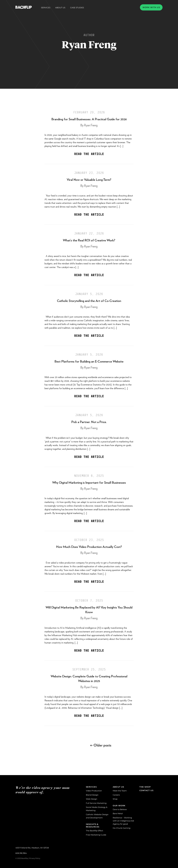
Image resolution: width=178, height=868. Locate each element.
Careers (116, 795)
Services (46, 8)
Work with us (151, 7)
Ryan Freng (91, 125)
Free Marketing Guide (96, 835)
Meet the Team (120, 791)
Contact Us (146, 790)
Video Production (94, 791)
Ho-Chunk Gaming (122, 828)
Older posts (101, 746)
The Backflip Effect (95, 831)
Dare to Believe (120, 809)
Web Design (92, 799)
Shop (115, 799)
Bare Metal (118, 813)
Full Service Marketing (96, 803)
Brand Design (92, 795)
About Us (60, 8)
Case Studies (77, 8)
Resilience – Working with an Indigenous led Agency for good (123, 821)
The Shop (145, 787)
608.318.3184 (21, 853)
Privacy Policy (35, 858)
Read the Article (89, 154)
